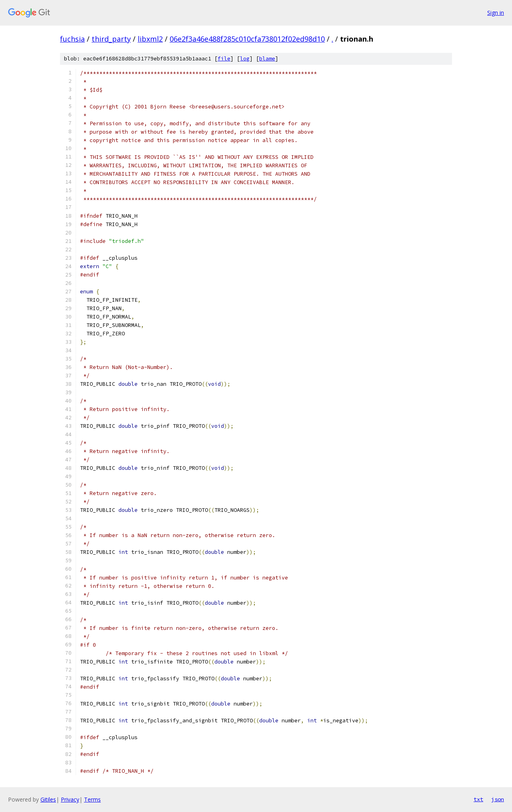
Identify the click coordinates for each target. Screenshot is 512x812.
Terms (92, 799)
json (498, 799)
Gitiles (48, 799)
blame (267, 59)
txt (478, 799)
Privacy (70, 799)
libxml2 (150, 39)
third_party (111, 39)
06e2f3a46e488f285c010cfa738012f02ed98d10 (247, 39)
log (245, 59)
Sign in (496, 13)
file (224, 59)
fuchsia (72, 39)
